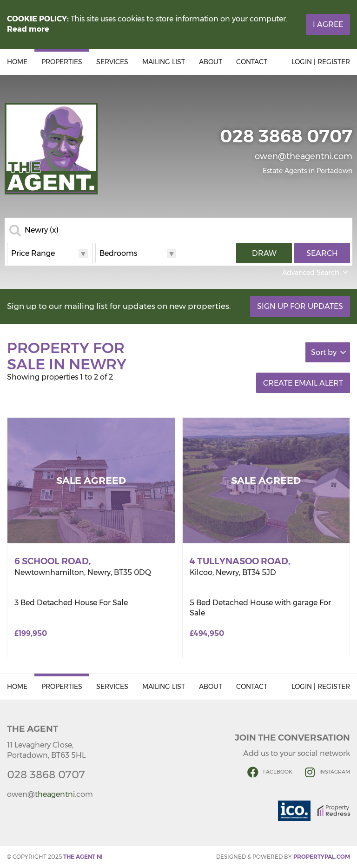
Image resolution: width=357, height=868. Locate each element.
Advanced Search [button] (316, 273)
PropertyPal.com (322, 857)
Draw (264, 253)
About (211, 62)
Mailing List (164, 62)
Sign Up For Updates (300, 306)
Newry (42, 230)
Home (17, 62)
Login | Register (321, 62)
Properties (62, 62)
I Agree (328, 24)
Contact (252, 62)
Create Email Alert (303, 383)
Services (112, 62)
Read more (28, 29)
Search (322, 253)
